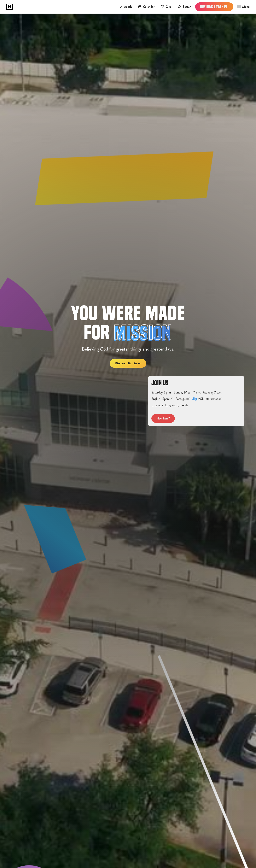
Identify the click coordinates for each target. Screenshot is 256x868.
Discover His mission (128, 363)
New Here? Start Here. (214, 7)
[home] (10, 7)
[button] (242, 7)
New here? (163, 422)
